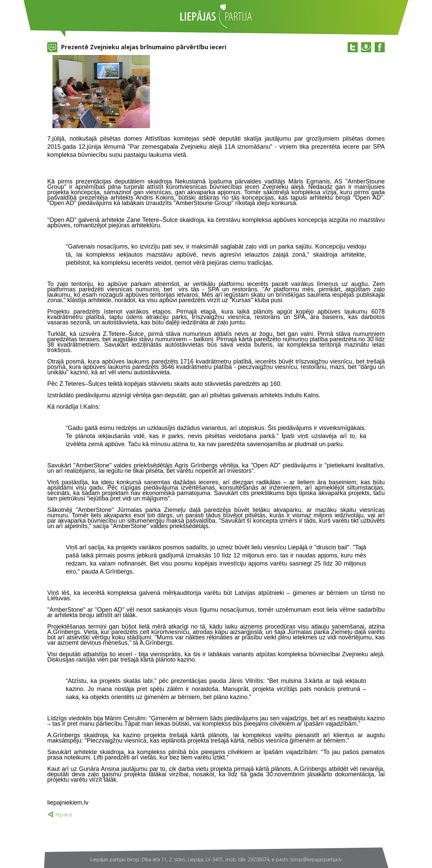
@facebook (380, 47)
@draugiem (366, 47)
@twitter (353, 47)
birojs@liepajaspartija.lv (316, 859)
